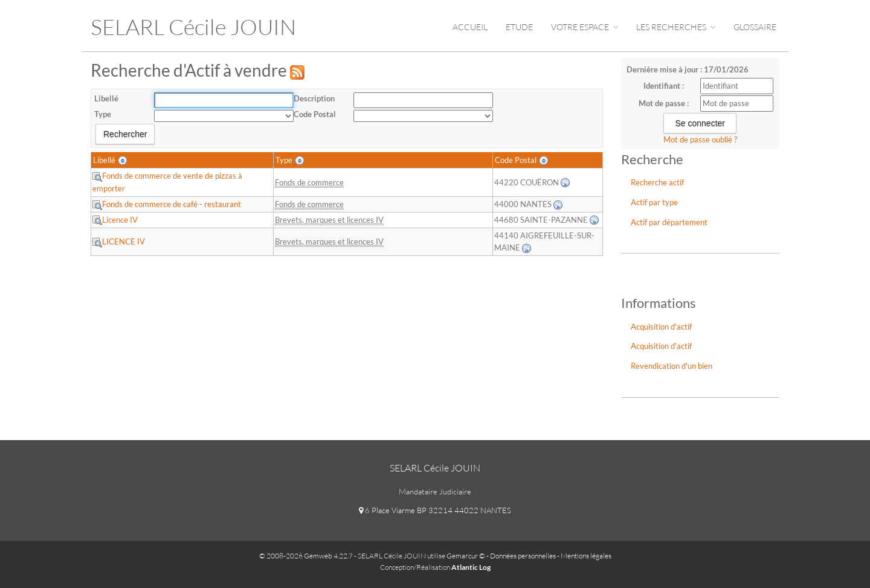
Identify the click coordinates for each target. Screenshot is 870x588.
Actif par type (654, 202)
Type (103, 114)
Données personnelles (523, 556)
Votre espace (585, 27)
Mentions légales (586, 556)
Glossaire (755, 27)
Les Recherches (676, 27)
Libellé (106, 98)
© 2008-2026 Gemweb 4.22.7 (306, 556)
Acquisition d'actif (661, 327)
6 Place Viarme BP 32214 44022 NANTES (435, 510)
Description (314, 98)
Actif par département (669, 222)
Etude (519, 27)
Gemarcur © (466, 556)
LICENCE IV (119, 241)
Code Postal (315, 114)
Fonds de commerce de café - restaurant (167, 204)
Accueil (470, 27)
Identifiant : (664, 86)
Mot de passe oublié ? (700, 139)
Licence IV (115, 220)
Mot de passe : (664, 103)
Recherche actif (657, 182)
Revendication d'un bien (672, 366)
